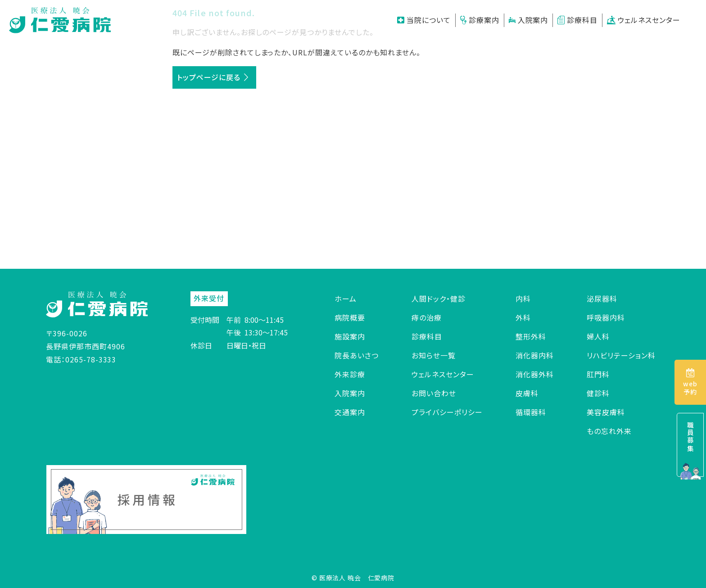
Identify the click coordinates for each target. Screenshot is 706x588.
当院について (424, 20)
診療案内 (480, 20)
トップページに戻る (209, 77)
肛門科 (598, 374)
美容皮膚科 (606, 412)
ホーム (346, 299)
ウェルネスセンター (644, 20)
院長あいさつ (357, 355)
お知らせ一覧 (434, 355)
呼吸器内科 (606, 317)
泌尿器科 (602, 299)
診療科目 (577, 20)
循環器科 (531, 412)
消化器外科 (535, 374)
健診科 (598, 393)
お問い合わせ (434, 393)
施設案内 (350, 336)
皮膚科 (527, 393)
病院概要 (350, 317)
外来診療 (350, 374)
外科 (523, 317)
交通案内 (350, 412)
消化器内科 (535, 355)
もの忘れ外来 (609, 431)
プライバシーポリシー (447, 412)
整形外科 (531, 336)
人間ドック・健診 (439, 299)
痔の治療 (427, 317)
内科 (523, 299)
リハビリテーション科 (621, 355)
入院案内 (529, 20)
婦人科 (598, 336)
